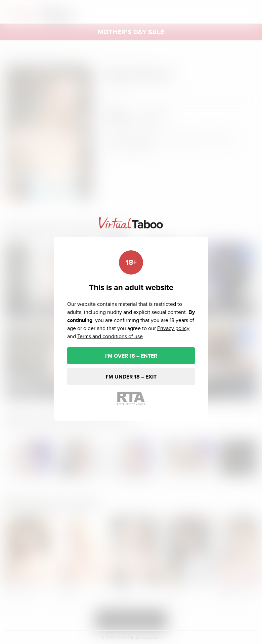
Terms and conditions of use (110, 336)
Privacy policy (173, 328)
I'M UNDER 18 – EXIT (131, 377)
